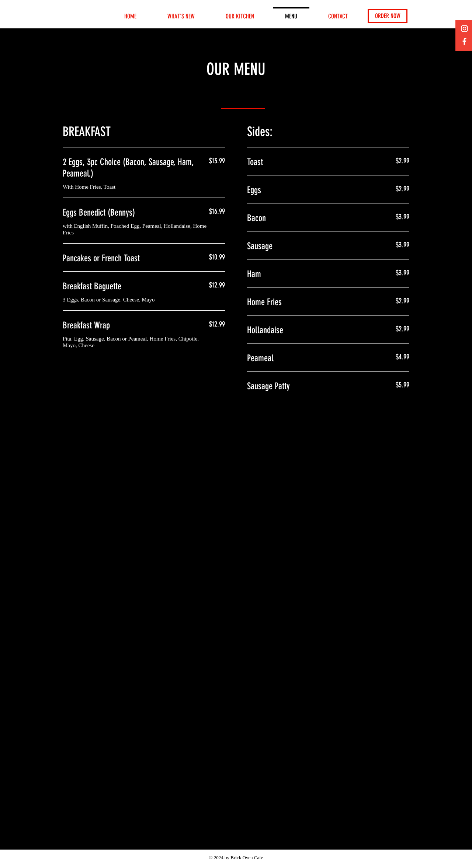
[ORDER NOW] (388, 16)
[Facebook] (464, 41)
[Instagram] (464, 29)
